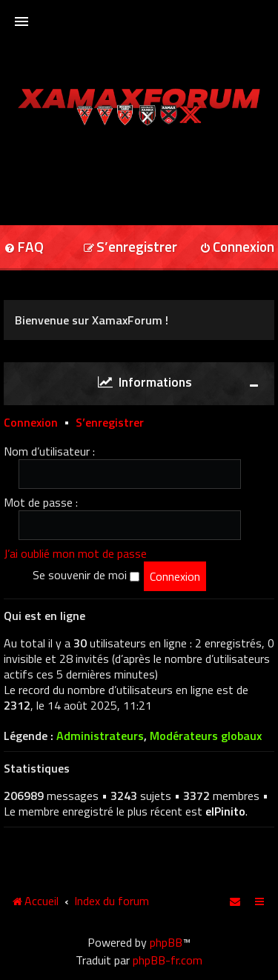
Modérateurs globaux (206, 736)
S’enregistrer (110, 421)
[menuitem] (130, 248)
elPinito (225, 811)
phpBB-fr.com (168, 960)
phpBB (166, 942)
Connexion (31, 421)
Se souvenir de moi (86, 575)
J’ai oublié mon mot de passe (75, 553)
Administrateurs (100, 736)
